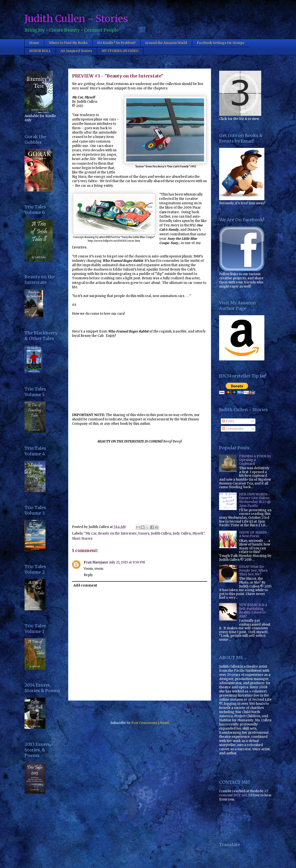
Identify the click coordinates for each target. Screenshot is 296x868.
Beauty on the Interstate (117, 533)
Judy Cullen (182, 533)
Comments (233, 429)
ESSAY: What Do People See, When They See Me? (253, 570)
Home (34, 43)
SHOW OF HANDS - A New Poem (254, 534)
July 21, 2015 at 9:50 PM (127, 562)
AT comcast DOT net (244, 793)
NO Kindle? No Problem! (116, 43)
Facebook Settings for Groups (220, 43)
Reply (88, 575)
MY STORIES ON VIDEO (120, 51)
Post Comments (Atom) (150, 723)
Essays (144, 533)
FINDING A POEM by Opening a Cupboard (255, 460)
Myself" (198, 533)
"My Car (90, 533)
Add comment (85, 585)
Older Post (197, 707)
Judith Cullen (161, 533)
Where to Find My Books (68, 43)
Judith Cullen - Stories (76, 19)
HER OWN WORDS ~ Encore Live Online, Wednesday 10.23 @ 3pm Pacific (255, 500)
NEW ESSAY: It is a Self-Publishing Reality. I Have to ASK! (253, 611)
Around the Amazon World (166, 43)
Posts (228, 421)
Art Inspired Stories (76, 51)
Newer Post (83, 707)
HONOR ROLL (40, 51)
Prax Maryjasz (96, 562)
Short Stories (82, 539)
